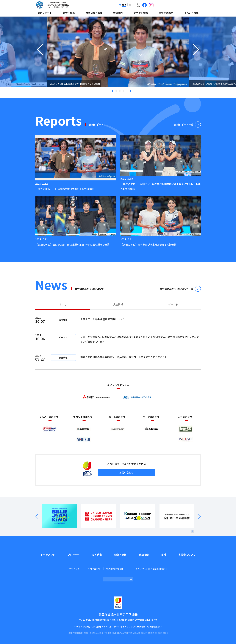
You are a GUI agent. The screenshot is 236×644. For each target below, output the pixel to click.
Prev (39, 516)
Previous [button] (40, 56)
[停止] (193, 531)
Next (198, 516)
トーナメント (48, 555)
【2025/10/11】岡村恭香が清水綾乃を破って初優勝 (148, 244)
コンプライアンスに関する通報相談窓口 (148, 569)
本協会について (187, 555)
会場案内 (118, 13)
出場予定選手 (166, 13)
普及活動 (144, 555)
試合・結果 (69, 13)
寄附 (164, 555)
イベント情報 (191, 13)
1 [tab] (112, 91)
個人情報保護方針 (115, 569)
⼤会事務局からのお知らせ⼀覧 (177, 289)
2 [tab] (116, 91)
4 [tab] (124, 91)
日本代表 (97, 555)
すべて (63, 304)
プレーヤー (74, 555)
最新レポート (45, 13)
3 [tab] (120, 91)
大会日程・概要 (94, 13)
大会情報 (118, 304)
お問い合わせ (127, 472)
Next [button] (196, 56)
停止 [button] (130, 91)
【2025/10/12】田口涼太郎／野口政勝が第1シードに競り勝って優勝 (72, 244)
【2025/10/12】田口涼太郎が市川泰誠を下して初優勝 (64, 189)
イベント (173, 304)
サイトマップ (75, 569)
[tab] (63, 305)
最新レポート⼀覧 (184, 124)
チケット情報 (141, 13)
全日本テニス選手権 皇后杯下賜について (123, 319)
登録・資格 (120, 555)
